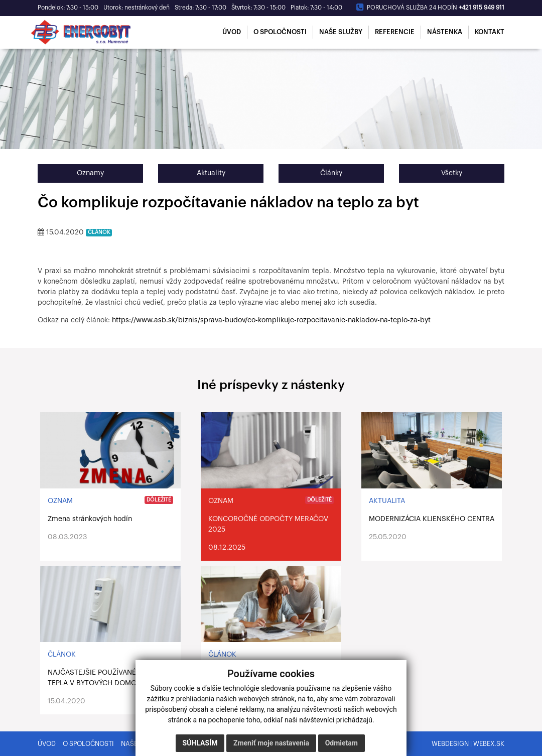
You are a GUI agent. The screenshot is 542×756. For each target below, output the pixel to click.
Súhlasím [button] (200, 743)
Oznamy (90, 173)
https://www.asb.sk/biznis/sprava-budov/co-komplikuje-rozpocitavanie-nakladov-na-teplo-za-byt (271, 320)
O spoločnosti (88, 744)
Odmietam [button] (342, 743)
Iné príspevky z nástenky (271, 385)
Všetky (452, 173)
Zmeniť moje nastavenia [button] (271, 743)
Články (331, 173)
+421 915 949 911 (482, 8)
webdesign (450, 744)
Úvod (47, 744)
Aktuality (211, 173)
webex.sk (489, 744)
